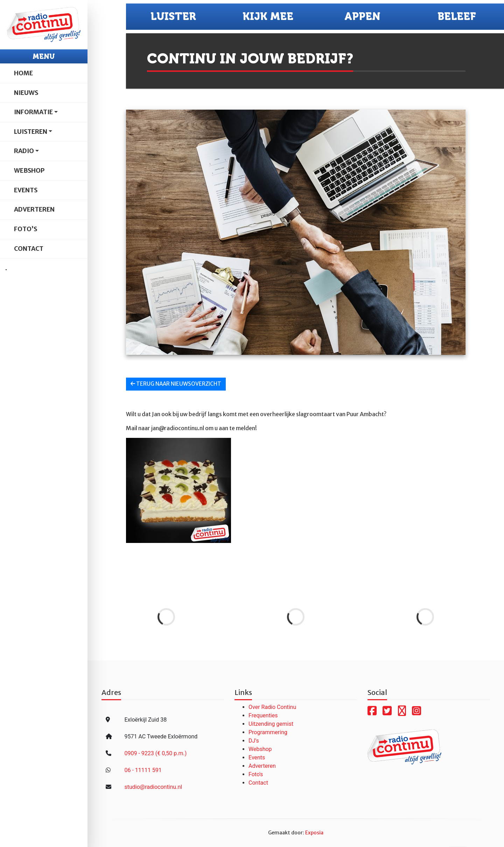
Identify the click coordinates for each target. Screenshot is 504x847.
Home (23, 73)
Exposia (314, 833)
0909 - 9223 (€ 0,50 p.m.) (155, 753)
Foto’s (26, 229)
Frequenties (263, 715)
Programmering (268, 732)
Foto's (256, 774)
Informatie (33, 112)
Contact (29, 249)
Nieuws (26, 93)
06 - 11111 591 (143, 770)
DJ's (254, 741)
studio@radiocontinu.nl (153, 787)
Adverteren (34, 209)
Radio (24, 151)
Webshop (29, 171)
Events (26, 190)
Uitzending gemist (271, 724)
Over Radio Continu (272, 707)
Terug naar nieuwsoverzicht (176, 384)
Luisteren (31, 132)
